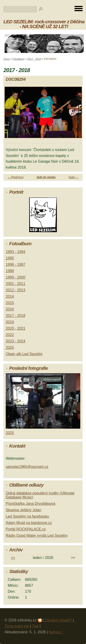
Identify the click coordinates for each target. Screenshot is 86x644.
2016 (10, 309)
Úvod (6, 59)
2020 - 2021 (15, 328)
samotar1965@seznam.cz (27, 467)
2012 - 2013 (15, 290)
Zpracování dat (17, 626)
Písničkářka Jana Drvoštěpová (31, 504)
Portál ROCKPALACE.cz (26, 529)
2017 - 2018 (34, 59)
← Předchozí (15, 177)
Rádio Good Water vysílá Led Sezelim (37, 536)
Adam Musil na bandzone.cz (29, 523)
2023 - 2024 (15, 341)
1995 (10, 258)
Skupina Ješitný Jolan (24, 510)
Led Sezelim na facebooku (27, 516)
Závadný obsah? (58, 620)
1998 (10, 271)
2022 (10, 335)
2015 (10, 303)
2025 (10, 348)
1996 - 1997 (15, 265)
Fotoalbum (18, 59)
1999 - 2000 (15, 277)
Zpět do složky (46, 177)
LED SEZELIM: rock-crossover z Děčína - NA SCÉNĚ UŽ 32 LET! (44, 24)
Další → (74, 177)
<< (13, 558)
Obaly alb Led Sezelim (24, 354)
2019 (10, 322)
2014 (10, 296)
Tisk (35, 626)
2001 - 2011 (15, 284)
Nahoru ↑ (56, 632)
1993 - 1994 (15, 252)
